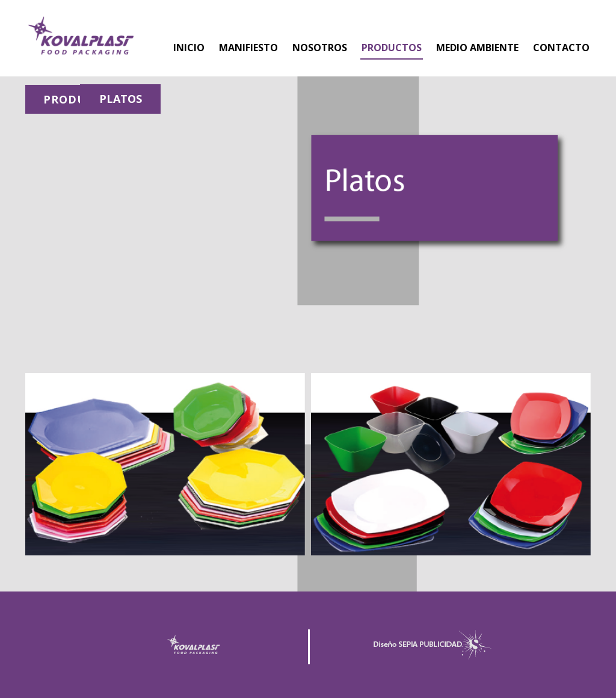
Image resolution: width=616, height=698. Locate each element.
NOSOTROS (320, 48)
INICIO (189, 48)
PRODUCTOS (392, 48)
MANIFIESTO (248, 48)
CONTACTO (561, 48)
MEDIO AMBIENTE (477, 48)
